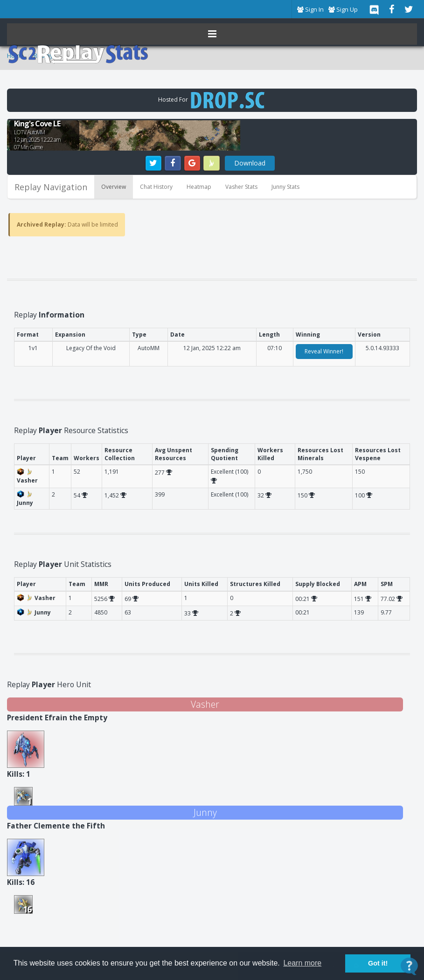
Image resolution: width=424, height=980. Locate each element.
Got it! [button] (378, 963)
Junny (205, 812)
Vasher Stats (241, 187)
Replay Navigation (51, 187)
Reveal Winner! (324, 351)
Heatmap (199, 187)
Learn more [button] (302, 963)
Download (250, 163)
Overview (114, 187)
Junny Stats (285, 187)
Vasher (205, 704)
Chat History (156, 187)
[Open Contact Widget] (409, 966)
